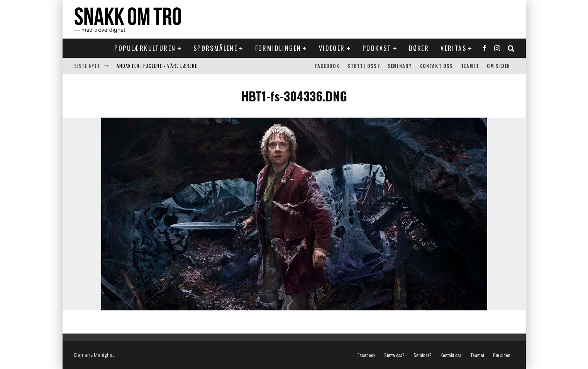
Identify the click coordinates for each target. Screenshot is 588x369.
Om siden (499, 66)
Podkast (377, 48)
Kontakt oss (436, 66)
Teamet (470, 66)
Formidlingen (278, 48)
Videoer (332, 48)
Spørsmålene (215, 48)
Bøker (419, 48)
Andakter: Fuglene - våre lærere (157, 66)
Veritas (453, 48)
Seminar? (400, 66)
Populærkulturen (145, 48)
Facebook (327, 66)
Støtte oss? (364, 66)
